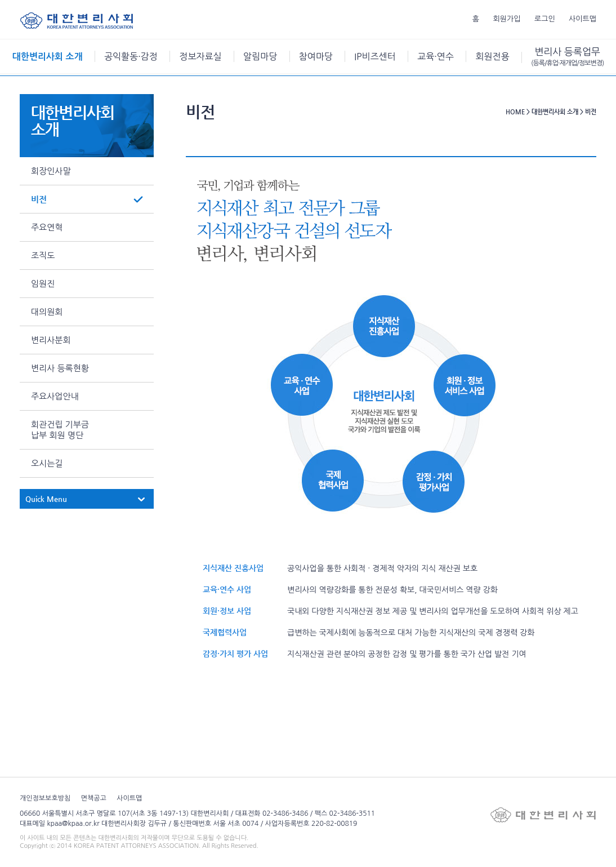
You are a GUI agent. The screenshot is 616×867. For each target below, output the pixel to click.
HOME (515, 112)
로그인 (545, 19)
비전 (39, 199)
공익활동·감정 (131, 56)
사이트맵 (582, 19)
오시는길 (47, 463)
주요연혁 (47, 227)
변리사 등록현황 (60, 368)
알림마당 (260, 56)
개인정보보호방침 (45, 798)
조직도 (43, 255)
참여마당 (316, 56)
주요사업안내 (55, 396)
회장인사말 (51, 171)
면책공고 (94, 798)
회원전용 (492, 56)
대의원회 (47, 312)
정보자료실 (200, 56)
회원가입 (507, 19)
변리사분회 (51, 340)
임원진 (43, 284)
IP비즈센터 (375, 56)
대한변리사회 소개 (48, 57)
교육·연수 (436, 56)
